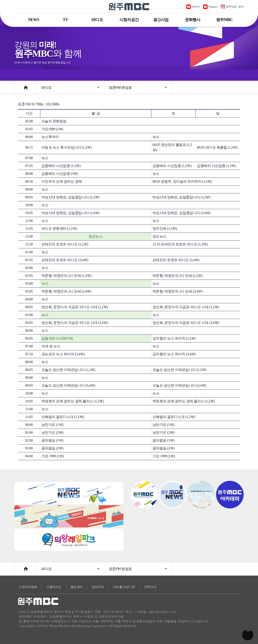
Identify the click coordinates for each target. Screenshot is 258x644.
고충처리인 (54, 587)
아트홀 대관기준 (124, 587)
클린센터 (77, 587)
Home (19, 85)
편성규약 (98, 587)
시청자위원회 (28, 587)
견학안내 (150, 587)
